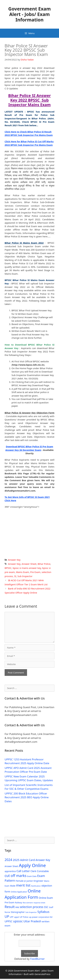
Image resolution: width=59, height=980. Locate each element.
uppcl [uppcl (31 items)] (17, 917)
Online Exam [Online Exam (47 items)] (46, 898)
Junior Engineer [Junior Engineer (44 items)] (35, 881)
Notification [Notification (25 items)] (36, 886)
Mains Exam (23, 572)
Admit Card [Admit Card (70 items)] (28, 860)
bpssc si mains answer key (27, 568)
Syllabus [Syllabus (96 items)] (43, 912)
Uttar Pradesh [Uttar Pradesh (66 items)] (32, 921)
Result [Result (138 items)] (10, 907)
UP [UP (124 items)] (7, 916)
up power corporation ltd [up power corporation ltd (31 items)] (41, 917)
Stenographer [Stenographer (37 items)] (18, 912)
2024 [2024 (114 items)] (8, 860)
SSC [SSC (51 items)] (46, 907)
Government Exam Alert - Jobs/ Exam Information (30, 14)
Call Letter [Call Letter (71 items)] (23, 871)
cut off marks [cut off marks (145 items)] (16, 876)
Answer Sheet (29, 564)
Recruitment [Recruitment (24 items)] (28, 903)
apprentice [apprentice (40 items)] (10, 871)
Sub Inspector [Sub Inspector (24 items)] (31, 912)
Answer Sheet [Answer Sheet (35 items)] (11, 866)
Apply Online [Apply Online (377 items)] (32, 865)
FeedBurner (37, 959)
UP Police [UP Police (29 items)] (24, 917)
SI (15, 576)
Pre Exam (35, 572)
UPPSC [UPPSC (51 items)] (8, 921)
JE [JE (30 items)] (25, 881)
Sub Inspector (25, 576)
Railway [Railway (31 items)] (19, 903)
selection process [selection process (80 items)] (31, 907)
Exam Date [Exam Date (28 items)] (32, 876)
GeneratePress (42, 974)
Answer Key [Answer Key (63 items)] (43, 860)
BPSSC (8, 568)
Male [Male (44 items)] (13, 886)
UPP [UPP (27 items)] (12, 917)
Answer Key (14, 560)
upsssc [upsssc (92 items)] (18, 921)
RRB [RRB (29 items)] (17, 907)
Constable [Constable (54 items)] (43, 871)
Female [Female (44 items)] (20, 881)
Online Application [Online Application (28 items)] (19, 892)
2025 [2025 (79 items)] (16, 860)
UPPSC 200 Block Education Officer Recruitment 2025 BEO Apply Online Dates (27, 797)
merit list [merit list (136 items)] (23, 885)
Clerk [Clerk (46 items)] (33, 871)
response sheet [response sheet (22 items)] (39, 903)
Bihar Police (44, 564)
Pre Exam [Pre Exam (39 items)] (9, 902)
